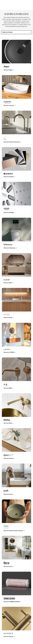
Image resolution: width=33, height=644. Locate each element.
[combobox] (16, 32)
